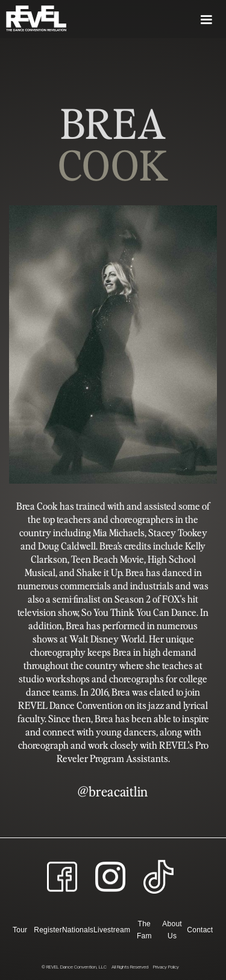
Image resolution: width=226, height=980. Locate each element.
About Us (172, 930)
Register (48, 930)
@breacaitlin (113, 791)
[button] (146, 19)
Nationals (78, 930)
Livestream (112, 930)
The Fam (144, 930)
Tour (20, 930)
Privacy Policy (166, 967)
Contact (200, 930)
